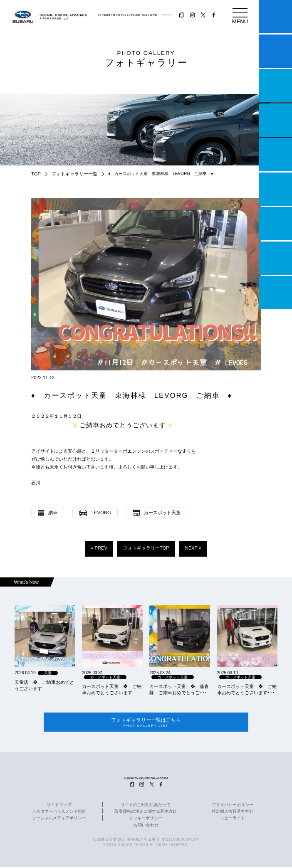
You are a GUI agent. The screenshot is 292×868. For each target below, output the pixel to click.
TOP (36, 174)
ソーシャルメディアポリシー (59, 819)
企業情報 (275, 258)
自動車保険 (275, 224)
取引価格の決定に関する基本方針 (146, 813)
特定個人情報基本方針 (233, 813)
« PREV (99, 548)
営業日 (275, 120)
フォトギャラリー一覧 (74, 174)
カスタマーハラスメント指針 (59, 813)
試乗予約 (275, 51)
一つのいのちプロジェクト (275, 86)
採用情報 (275, 293)
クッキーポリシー (146, 819)
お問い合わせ (146, 826)
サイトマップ (59, 806)
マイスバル (275, 17)
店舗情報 (275, 155)
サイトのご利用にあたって (146, 806)
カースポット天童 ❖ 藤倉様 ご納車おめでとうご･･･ (179, 689)
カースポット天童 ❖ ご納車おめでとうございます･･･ (247, 689)
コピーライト (233, 819)
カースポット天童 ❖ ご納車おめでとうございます (112, 689)
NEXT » (193, 548)
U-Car (275, 189)
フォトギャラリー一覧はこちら (146, 723)
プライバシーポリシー (233, 806)
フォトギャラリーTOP (146, 548)
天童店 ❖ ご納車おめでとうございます (44, 685)
